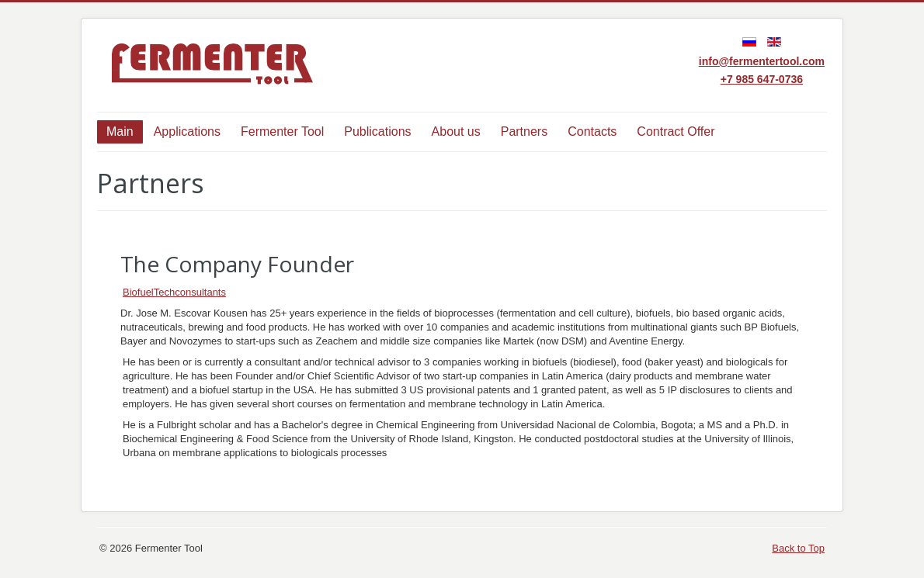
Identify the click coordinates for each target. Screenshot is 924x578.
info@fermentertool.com (762, 61)
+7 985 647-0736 (762, 79)
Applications (187, 132)
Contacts (592, 132)
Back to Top (798, 548)
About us (456, 132)
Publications (377, 132)
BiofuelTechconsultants (174, 292)
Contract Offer (676, 132)
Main (120, 132)
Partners (524, 132)
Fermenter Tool (282, 132)
